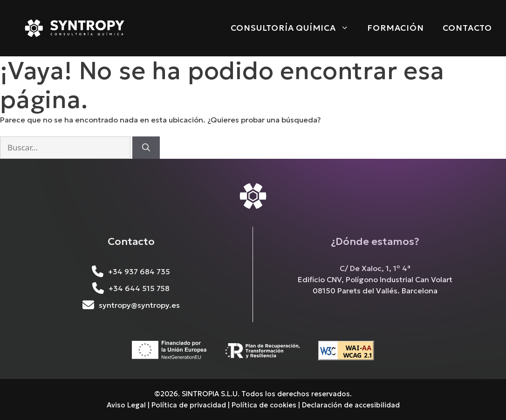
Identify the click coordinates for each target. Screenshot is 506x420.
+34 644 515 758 (131, 288)
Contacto (467, 28)
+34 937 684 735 (131, 271)
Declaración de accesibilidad (351, 405)
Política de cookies (264, 405)
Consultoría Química (294, 28)
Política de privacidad (189, 405)
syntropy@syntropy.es (131, 305)
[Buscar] (146, 148)
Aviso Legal (126, 405)
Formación (395, 28)
